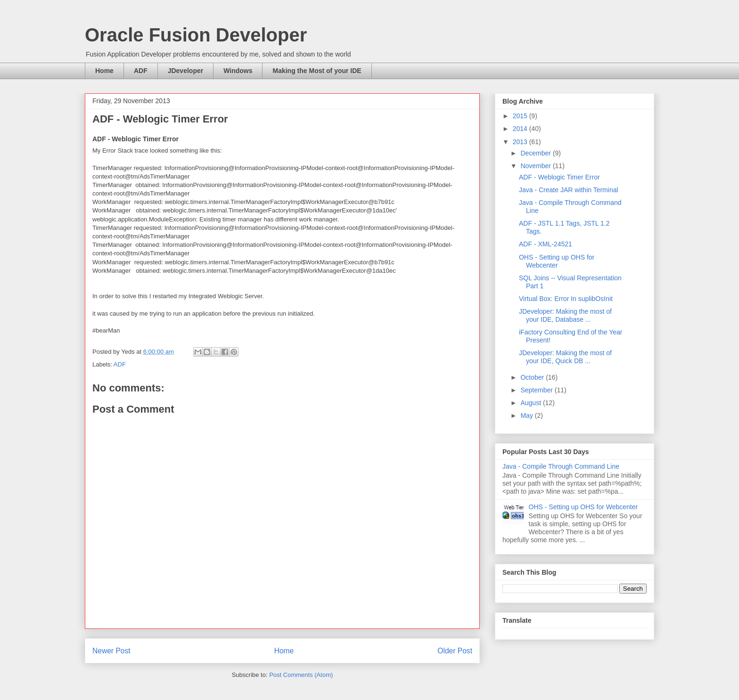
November (536, 166)
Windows (238, 71)
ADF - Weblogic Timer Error (559, 177)
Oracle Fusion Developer (196, 35)
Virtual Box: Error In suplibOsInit (566, 299)
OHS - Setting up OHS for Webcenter (557, 261)
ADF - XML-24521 (546, 244)
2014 (521, 129)
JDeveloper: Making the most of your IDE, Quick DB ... (565, 357)
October (533, 377)
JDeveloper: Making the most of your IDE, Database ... (565, 315)
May (527, 415)
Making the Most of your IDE (317, 71)
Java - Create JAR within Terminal (569, 190)
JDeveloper (185, 71)
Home (104, 71)
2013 (521, 142)
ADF (141, 71)
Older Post (455, 651)
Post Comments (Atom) (301, 675)
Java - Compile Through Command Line (561, 466)
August (531, 403)
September (537, 390)
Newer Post (111, 651)
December (536, 153)
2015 (521, 116)
